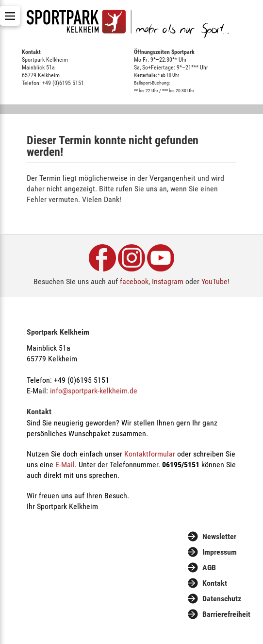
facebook (134, 281)
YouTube (214, 281)
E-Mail (65, 465)
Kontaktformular (150, 454)
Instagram (168, 281)
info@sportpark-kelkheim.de (94, 391)
